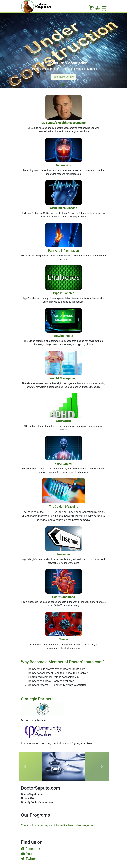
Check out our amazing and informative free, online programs (57, 825)
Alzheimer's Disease (63, 208)
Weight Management (64, 378)
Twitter (29, 859)
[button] (25, 766)
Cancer (63, 639)
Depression (63, 165)
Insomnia (63, 554)
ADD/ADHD (63, 421)
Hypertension (63, 463)
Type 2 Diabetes (64, 293)
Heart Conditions (63, 597)
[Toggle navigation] (105, 7)
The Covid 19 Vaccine (63, 506)
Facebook (31, 849)
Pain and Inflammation (63, 250)
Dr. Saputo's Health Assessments (64, 123)
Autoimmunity (63, 336)
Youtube (30, 854)
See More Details (63, 77)
